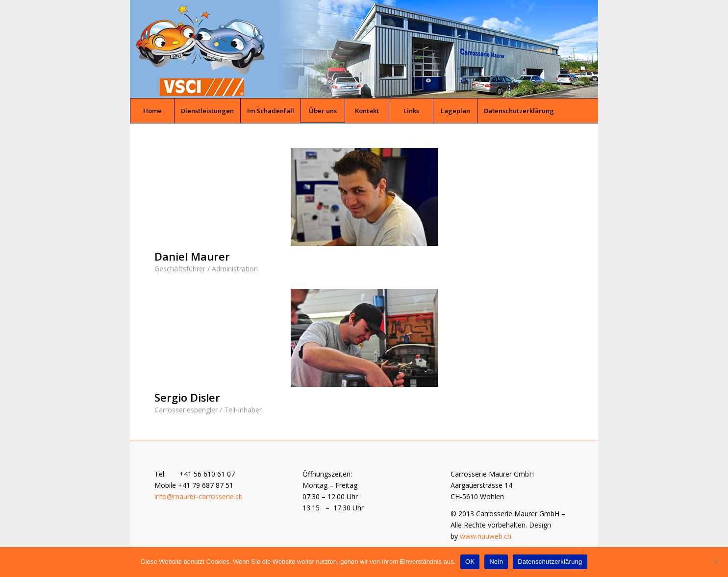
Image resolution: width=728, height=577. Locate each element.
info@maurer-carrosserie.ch (199, 496)
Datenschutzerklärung (550, 562)
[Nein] (716, 562)
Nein (496, 562)
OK (470, 562)
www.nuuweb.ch (486, 536)
